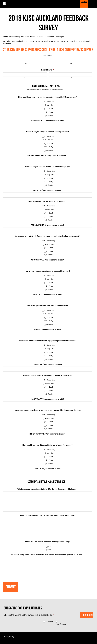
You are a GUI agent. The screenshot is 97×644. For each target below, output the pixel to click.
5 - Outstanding (50, 102)
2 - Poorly (50, 112)
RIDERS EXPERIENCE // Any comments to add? (48, 155)
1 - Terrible (50, 116)
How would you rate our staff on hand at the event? (48, 306)
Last (70, 64)
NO (50, 550)
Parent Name (47, 70)
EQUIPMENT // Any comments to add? (47, 364)
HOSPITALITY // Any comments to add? (47, 399)
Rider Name (47, 56)
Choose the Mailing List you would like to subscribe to (29, 615)
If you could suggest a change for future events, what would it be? (47, 515)
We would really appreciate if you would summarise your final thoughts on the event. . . (47, 555)
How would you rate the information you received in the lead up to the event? (48, 236)
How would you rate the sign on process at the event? (48, 271)
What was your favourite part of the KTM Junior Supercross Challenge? (47, 489)
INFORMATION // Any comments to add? (47, 260)
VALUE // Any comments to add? (47, 469)
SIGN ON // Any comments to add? (48, 295)
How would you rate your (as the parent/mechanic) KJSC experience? (47, 97)
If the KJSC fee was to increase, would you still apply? (48, 542)
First (25, 64)
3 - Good (50, 109)
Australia (49, 621)
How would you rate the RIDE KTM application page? (47, 167)
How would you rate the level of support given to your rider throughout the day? (47, 410)
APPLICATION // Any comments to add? (47, 225)
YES (50, 546)
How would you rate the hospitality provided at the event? (47, 375)
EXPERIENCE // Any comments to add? (47, 121)
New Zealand (61, 624)
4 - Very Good (50, 105)
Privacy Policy (9, 637)
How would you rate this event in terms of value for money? (48, 445)
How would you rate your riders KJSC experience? (47, 132)
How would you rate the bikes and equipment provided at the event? (47, 341)
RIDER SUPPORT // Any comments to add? (48, 434)
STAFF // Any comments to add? (47, 329)
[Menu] (4, 4)
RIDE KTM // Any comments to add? (47, 190)
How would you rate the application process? (47, 201)
